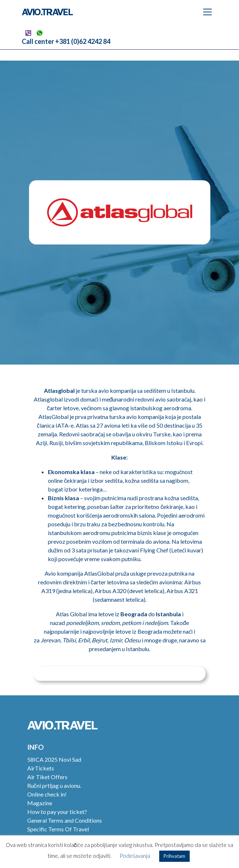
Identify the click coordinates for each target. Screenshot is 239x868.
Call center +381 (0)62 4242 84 (66, 41)
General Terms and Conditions (65, 820)
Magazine (40, 803)
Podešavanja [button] (135, 856)
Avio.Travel (47, 12)
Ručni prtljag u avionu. (54, 785)
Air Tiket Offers (47, 777)
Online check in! (47, 794)
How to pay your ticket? (57, 812)
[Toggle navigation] (207, 12)
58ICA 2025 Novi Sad (54, 759)
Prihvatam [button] (174, 856)
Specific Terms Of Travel (58, 829)
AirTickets (41, 768)
